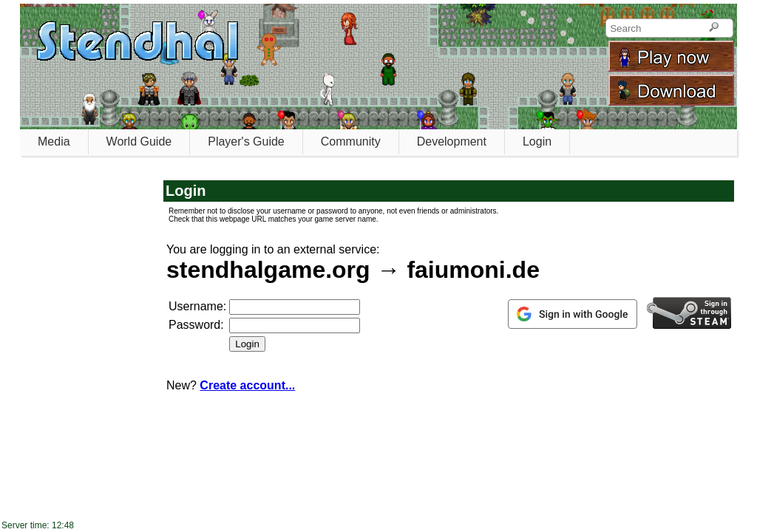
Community (351, 141)
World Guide (139, 141)
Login (537, 141)
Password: (196, 325)
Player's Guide (246, 141)
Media (54, 141)
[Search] (714, 28)
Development (452, 141)
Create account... (247, 385)
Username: (197, 306)
